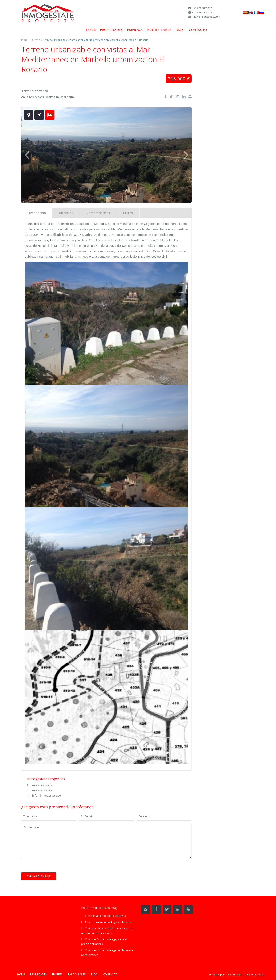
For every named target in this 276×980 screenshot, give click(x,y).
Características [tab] (98, 213)
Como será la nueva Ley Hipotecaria (108, 922)
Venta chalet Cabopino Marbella (105, 916)
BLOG (180, 30)
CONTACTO (198, 30)
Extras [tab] (128, 213)
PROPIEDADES (111, 30)
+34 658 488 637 (42, 790)
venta (44, 91)
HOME (91, 30)
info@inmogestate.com (48, 795)
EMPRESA (135, 30)
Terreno (35, 40)
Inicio (24, 40)
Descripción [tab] (37, 213)
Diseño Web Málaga (253, 974)
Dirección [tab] (66, 213)
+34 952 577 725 (42, 785)
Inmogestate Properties (46, 779)
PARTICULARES (159, 30)
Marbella (52, 97)
